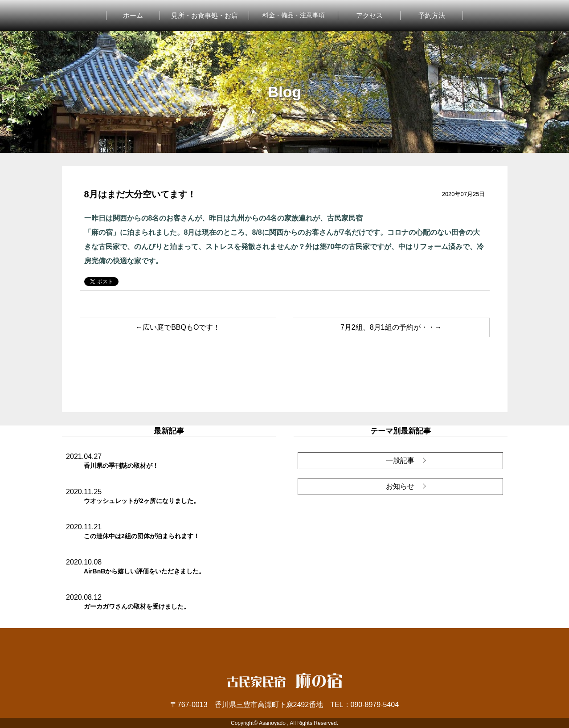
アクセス (369, 15)
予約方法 (432, 15)
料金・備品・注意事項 (294, 15)
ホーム (133, 15)
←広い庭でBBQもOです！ (178, 327)
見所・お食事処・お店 (205, 15)
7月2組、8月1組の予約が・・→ (391, 327)
